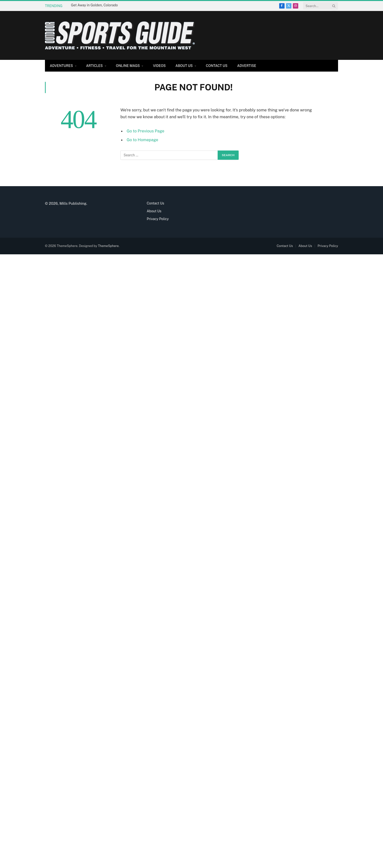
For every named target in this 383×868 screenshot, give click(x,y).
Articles (95, 66)
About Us (184, 66)
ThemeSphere (108, 246)
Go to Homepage (143, 140)
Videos (159, 66)
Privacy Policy (158, 219)
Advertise (247, 66)
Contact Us (217, 66)
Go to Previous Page (146, 131)
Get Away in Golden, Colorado (95, 5)
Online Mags (128, 66)
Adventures (61, 66)
